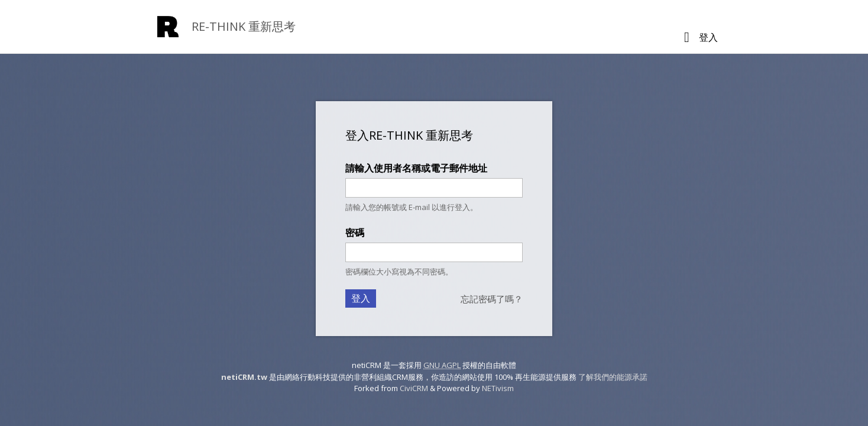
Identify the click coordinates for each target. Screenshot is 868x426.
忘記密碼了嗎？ (492, 299)
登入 (708, 37)
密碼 (355, 233)
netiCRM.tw (244, 377)
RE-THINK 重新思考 (244, 26)
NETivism (498, 388)
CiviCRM (414, 388)
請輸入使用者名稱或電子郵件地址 (416, 168)
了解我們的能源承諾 (613, 377)
